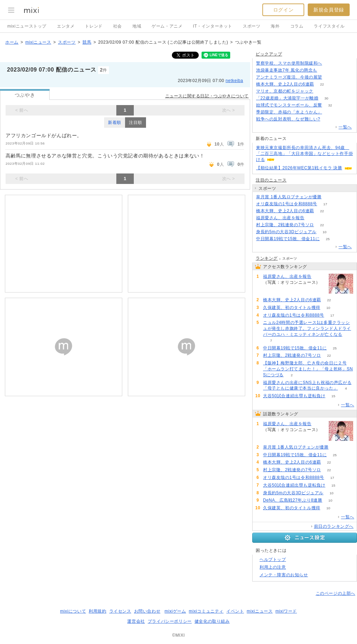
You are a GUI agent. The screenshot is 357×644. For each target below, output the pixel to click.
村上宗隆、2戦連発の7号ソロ (285, 225)
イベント (235, 611)
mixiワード (286, 611)
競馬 (87, 42)
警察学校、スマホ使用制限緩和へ (289, 63)
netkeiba (234, 81)
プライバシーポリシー (170, 621)
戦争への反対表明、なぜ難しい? (288, 119)
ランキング (267, 258)
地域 (137, 26)
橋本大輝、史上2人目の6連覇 (285, 84)
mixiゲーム (175, 611)
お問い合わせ (147, 611)
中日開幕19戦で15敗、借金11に (288, 239)
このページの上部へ (336, 593)
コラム (297, 26)
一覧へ (345, 127)
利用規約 (97, 611)
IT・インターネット (213, 26)
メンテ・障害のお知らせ (284, 575)
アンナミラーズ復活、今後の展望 (289, 77)
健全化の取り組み (212, 621)
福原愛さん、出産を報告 (280, 218)
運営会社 (136, 621)
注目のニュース (271, 180)
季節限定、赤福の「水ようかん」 (289, 112)
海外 (275, 26)
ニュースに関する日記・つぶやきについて (207, 96)
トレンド (94, 26)
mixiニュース (38, 42)
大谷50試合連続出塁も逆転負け (294, 396)
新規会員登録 (329, 10)
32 (330, 105)
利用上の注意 (273, 567)
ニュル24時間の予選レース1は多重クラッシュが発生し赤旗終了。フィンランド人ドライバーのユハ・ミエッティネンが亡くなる (307, 328)
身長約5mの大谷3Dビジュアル (286, 232)
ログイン (283, 10)
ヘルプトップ (273, 560)
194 (330, 77)
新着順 (115, 123)
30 (326, 98)
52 (321, 91)
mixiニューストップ (27, 26)
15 (333, 396)
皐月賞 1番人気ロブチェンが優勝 (289, 197)
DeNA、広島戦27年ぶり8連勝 (293, 500)
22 (322, 84)
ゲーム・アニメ (167, 26)
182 (325, 70)
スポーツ (252, 26)
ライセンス (120, 611)
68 (312, 218)
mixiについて (73, 611)
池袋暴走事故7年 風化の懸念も (287, 70)
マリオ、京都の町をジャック (285, 91)
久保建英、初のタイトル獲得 (292, 308)
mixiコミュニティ (206, 611)
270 (328, 119)
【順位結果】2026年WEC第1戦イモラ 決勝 (299, 168)
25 (328, 239)
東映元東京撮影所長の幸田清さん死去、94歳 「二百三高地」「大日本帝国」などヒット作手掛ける (304, 154)
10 (324, 232)
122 (330, 63)
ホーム (12, 42)
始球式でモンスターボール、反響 (289, 105)
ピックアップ (269, 54)
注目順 (136, 123)
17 (325, 204)
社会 (118, 26)
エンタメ (66, 26)
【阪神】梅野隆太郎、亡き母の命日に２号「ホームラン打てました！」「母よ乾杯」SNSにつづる (308, 369)
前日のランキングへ (334, 526)
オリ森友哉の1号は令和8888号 (287, 204)
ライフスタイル (329, 26)
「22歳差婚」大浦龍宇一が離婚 (287, 98)
